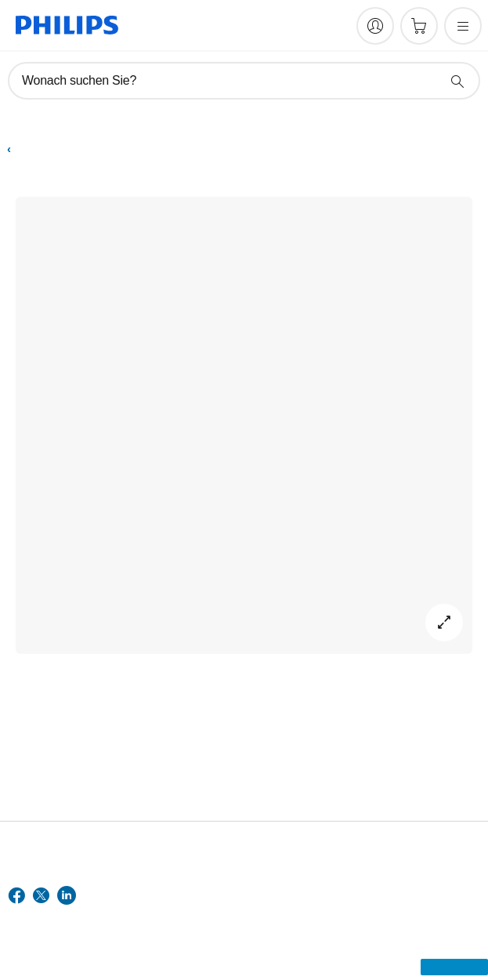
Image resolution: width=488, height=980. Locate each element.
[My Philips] (375, 26)
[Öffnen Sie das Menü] (463, 26)
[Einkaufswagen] (419, 26)
